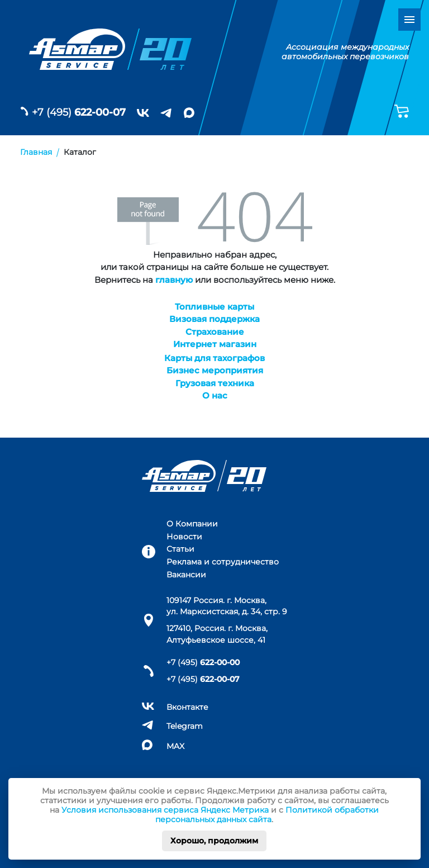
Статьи (180, 549)
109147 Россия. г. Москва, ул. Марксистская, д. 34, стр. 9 (227, 606)
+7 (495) (79, 112)
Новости (184, 537)
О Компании (192, 524)
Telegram (185, 726)
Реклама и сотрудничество (223, 562)
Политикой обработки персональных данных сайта (267, 815)
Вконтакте (187, 707)
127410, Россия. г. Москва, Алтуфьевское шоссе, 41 (217, 634)
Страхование (215, 332)
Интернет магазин (215, 344)
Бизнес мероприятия (215, 370)
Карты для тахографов (214, 358)
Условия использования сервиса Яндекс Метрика (165, 810)
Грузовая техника (215, 383)
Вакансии (186, 575)
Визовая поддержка (214, 319)
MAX (175, 746)
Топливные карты (214, 307)
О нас (215, 395)
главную (174, 280)
